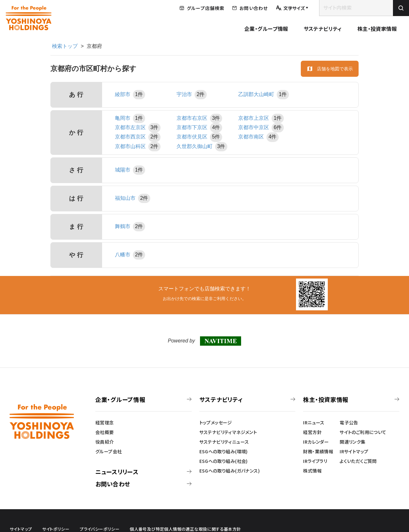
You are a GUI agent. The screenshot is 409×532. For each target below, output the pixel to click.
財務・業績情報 (318, 451)
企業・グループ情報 (266, 29)
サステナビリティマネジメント (228, 432)
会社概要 (105, 432)
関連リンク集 (352, 442)
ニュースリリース (117, 472)
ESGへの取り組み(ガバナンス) (230, 471)
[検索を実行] (401, 8)
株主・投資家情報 (377, 29)
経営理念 (105, 422)
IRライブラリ (315, 461)
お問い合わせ (113, 484)
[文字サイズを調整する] (292, 8)
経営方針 (312, 432)
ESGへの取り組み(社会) (224, 461)
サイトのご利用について (363, 432)
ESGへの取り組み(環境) (224, 451)
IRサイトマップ (354, 451)
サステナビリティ (323, 29)
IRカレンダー (316, 442)
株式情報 (312, 471)
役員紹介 (105, 442)
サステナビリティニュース (224, 442)
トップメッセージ (216, 422)
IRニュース (314, 422)
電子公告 (349, 422)
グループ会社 (109, 451)
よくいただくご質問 (358, 461)
